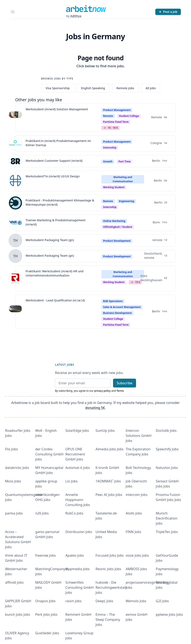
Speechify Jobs (167, 449)
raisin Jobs (73, 601)
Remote (108, 116)
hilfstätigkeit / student (118, 227)
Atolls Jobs (134, 513)
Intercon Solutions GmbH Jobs (139, 436)
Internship (110, 148)
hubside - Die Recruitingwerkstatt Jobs (111, 587)
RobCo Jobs (74, 513)
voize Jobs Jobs (137, 555)
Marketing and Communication (123, 179)
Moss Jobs (13, 481)
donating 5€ (95, 408)
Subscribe (125, 383)
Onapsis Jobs (45, 601)
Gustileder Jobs (47, 633)
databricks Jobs (17, 468)
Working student (114, 187)
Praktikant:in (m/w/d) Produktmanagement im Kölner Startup (58, 143)
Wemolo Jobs (136, 601)
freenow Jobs (46, 555)
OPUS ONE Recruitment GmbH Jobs (75, 454)
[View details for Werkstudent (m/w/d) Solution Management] (15, 118)
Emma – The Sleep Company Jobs (108, 620)
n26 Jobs (42, 513)
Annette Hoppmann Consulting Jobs (78, 500)
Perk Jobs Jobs (46, 614)
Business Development (117, 313)
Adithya (76, 16)
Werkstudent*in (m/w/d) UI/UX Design (53, 176)
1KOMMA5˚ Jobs (108, 481)
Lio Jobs (71, 481)
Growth (108, 161)
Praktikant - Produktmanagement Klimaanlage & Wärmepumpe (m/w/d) (60, 202)
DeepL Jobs (104, 601)
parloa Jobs (14, 513)
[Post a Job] (168, 12)
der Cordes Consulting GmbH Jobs (49, 454)
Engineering (127, 201)
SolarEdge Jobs (77, 431)
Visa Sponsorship (58, 88)
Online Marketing (114, 221)
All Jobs (151, 88)
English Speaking (93, 88)
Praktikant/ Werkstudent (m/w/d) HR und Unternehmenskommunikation (55, 273)
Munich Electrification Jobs (166, 518)
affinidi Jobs (14, 582)
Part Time (125, 161)
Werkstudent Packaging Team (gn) (50, 240)
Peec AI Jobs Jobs (109, 495)
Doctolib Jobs (166, 431)
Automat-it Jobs (78, 468)
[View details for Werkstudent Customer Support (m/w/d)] (15, 161)
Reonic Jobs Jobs (108, 569)
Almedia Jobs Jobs (110, 449)
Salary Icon (105, 128)
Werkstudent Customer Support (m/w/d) (54, 161)
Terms (120, 391)
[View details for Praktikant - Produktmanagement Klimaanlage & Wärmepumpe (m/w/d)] (15, 203)
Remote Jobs (125, 88)
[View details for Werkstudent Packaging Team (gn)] (15, 240)
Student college (129, 116)
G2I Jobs (162, 601)
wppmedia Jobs (77, 569)
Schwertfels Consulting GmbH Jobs (79, 587)
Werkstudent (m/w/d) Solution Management (57, 109)
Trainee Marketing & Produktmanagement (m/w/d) (56, 222)
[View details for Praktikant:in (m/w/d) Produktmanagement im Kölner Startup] (15, 143)
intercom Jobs (137, 495)
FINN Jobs (134, 532)
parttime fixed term (116, 122)
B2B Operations (113, 301)
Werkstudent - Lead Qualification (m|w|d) (55, 300)
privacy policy (102, 391)
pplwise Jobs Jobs (169, 614)
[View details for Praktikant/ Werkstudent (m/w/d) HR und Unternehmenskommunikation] (15, 278)
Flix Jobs (12, 449)
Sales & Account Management (122, 307)
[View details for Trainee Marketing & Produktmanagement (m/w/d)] (15, 223)
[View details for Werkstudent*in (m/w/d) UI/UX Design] (15, 181)
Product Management (117, 110)
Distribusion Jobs (79, 532)
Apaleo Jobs (75, 555)
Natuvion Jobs (167, 468)
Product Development (117, 241)
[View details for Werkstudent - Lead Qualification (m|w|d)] (15, 312)
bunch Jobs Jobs (18, 614)
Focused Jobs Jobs (110, 555)
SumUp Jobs (105, 431)
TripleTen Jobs (167, 532)
